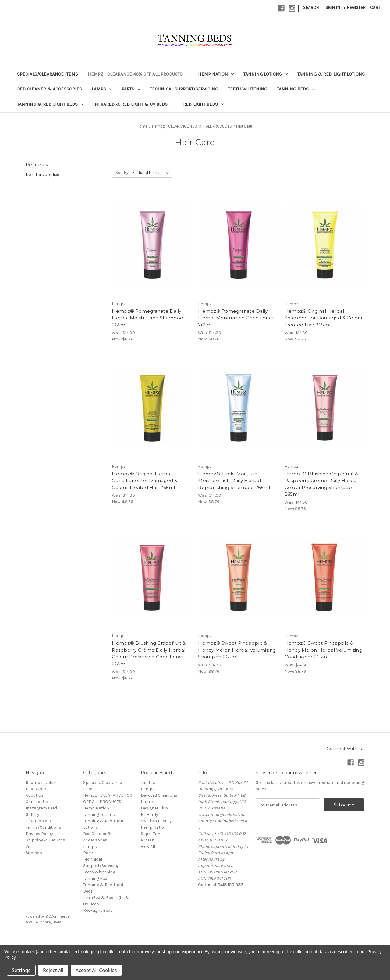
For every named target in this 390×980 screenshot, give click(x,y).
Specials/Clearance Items (48, 74)
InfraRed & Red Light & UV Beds (133, 104)
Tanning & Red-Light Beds (50, 104)
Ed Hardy (149, 814)
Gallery (32, 814)
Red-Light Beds (203, 104)
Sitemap (34, 853)
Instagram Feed (41, 808)
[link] (195, 936)
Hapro (147, 802)
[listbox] (152, 173)
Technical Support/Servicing (184, 89)
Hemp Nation (216, 74)
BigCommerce (58, 916)
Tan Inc (148, 783)
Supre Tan (151, 834)
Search (311, 7)
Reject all (53, 970)
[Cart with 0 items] (375, 7)
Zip (29, 846)
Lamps (102, 89)
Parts (131, 89)
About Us (35, 795)
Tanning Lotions (266, 74)
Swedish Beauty (156, 821)
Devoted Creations (159, 795)
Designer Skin (154, 808)
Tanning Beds (296, 89)
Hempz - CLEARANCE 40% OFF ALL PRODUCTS (138, 74)
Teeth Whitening (248, 89)
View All (148, 846)
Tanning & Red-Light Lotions (331, 74)
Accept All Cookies (96, 970)
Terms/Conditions (43, 827)
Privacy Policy (39, 834)
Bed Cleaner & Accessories (50, 89)
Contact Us (37, 802)
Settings (21, 970)
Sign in (333, 7)
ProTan (148, 840)
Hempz (148, 789)
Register (356, 7)
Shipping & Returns (45, 840)
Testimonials (38, 821)
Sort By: (122, 173)
